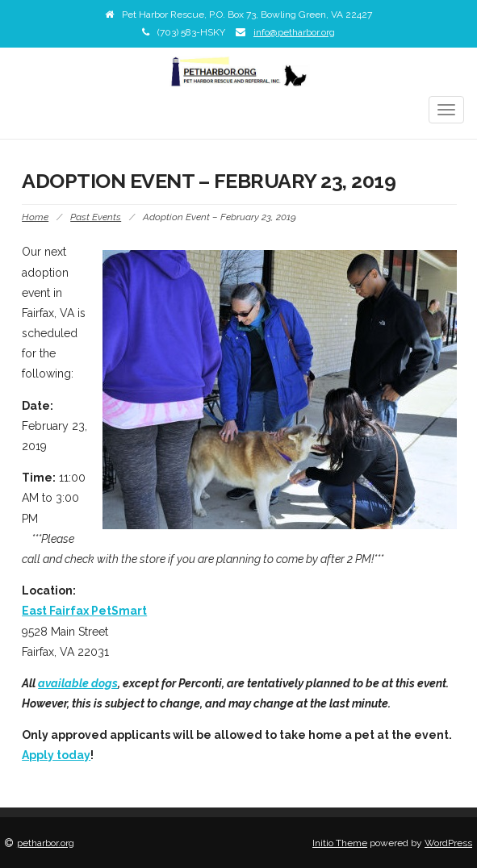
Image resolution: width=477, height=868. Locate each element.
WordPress (448, 843)
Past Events (96, 217)
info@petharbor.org (294, 32)
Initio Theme (340, 843)
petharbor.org (46, 843)
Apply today (56, 755)
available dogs (78, 683)
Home (35, 217)
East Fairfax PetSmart (84, 611)
